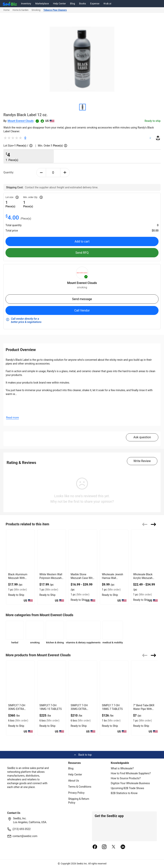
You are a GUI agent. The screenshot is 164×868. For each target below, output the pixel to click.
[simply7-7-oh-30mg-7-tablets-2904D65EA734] (83, 681)
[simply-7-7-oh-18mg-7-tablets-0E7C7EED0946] (114, 681)
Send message (82, 299)
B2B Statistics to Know (124, 793)
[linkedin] (123, 847)
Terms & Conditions (80, 787)
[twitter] (114, 847)
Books (83, 4)
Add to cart (82, 241)
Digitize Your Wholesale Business (130, 783)
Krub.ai (107, 4)
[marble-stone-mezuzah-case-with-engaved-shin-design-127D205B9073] (83, 551)
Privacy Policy (76, 793)
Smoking (36, 10)
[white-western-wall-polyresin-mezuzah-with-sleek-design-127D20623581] (52, 551)
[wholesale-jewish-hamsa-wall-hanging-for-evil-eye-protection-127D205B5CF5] (114, 551)
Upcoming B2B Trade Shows (127, 788)
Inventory (26, 4)
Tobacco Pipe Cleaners (55, 10)
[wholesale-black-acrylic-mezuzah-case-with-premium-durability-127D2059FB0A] (145, 551)
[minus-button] (41, 173)
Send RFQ (82, 253)
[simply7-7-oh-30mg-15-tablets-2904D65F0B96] (20, 681)
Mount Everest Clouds (21, 121)
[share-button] (158, 138)
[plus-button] (65, 173)
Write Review (142, 461)
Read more (12, 418)
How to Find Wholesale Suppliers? (131, 773)
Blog (73, 4)
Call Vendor (82, 310)
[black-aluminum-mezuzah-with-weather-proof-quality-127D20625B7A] (20, 551)
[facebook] (95, 847)
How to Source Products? (126, 778)
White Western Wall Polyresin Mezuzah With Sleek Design (51, 578)
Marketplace (42, 4)
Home (6, 10)
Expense (95, 4)
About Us (74, 781)
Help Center (59, 4)
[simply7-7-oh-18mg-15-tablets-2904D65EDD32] (52, 681)
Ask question (142, 437)
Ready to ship (153, 121)
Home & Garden (20, 10)
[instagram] (104, 847)
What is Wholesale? (122, 768)
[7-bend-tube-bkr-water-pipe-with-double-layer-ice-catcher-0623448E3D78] (145, 681)
